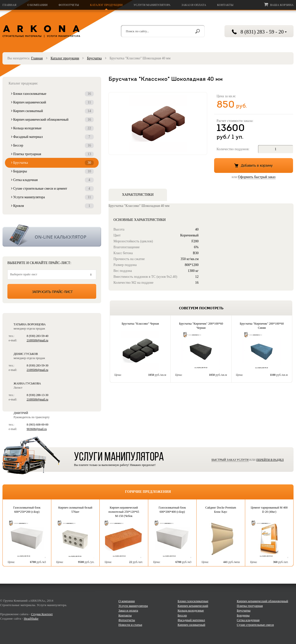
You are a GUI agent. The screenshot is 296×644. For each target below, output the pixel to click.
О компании (37, 5)
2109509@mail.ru (37, 340)
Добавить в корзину (254, 165)
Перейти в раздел (270, 460)
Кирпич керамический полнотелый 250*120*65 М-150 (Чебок (124, 512)
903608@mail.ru (37, 429)
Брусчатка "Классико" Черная (140, 324)
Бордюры (52, 171)
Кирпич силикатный (52, 111)
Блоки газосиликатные (52, 94)
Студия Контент (42, 614)
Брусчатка (94, 58)
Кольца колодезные (52, 128)
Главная (9, 5)
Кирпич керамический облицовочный (52, 120)
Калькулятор (52, 235)
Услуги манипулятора (152, 5)
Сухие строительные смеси (255, 625)
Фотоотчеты (69, 5)
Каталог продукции (106, 5)
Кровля (52, 206)
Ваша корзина (279, 4)
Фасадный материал (52, 137)
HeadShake (31, 619)
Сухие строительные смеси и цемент (52, 189)
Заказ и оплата (194, 5)
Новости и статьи (130, 625)
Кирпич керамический (52, 102)
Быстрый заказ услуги (230, 460)
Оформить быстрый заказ (257, 177)
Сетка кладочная (52, 180)
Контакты (225, 5)
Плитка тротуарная (52, 154)
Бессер (52, 146)
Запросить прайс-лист (52, 291)
